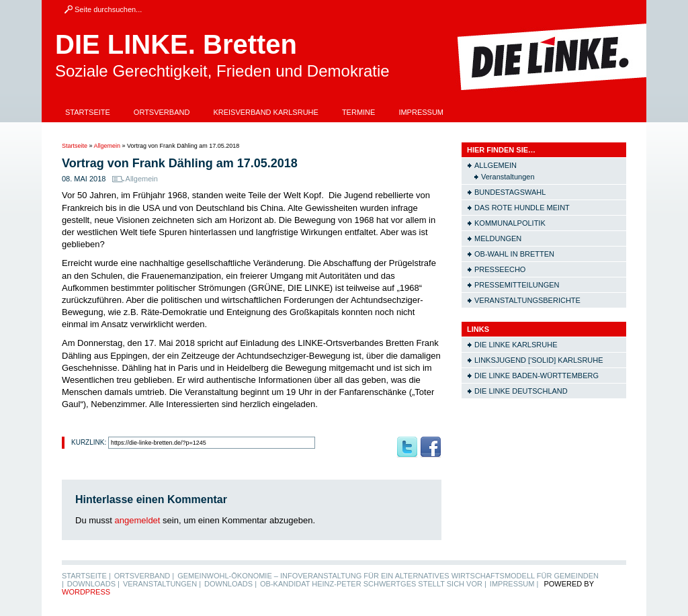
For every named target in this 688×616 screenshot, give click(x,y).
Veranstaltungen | (162, 584)
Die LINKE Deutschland (521, 391)
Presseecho (500, 269)
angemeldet (138, 520)
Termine (359, 112)
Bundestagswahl (510, 192)
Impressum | (514, 584)
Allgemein (107, 146)
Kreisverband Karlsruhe (266, 112)
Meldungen (498, 238)
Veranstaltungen (508, 177)
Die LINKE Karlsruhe (516, 345)
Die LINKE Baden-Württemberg (536, 376)
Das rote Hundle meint (522, 208)
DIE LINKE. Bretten (176, 44)
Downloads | (93, 584)
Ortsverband (162, 112)
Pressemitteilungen (517, 285)
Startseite (88, 112)
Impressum (421, 112)
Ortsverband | (144, 576)
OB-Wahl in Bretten (514, 254)
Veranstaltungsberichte (527, 300)
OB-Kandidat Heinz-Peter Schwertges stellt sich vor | (373, 584)
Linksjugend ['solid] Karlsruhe (539, 360)
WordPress (86, 592)
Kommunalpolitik (510, 223)
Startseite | (86, 576)
